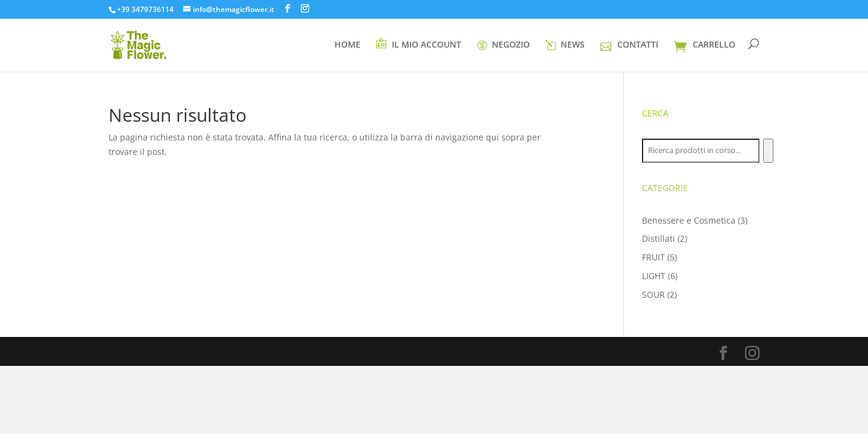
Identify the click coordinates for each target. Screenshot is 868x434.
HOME (348, 45)
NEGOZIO (503, 46)
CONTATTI (629, 45)
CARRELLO (705, 46)
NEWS (565, 46)
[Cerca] (768, 151)
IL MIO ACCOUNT (418, 44)
